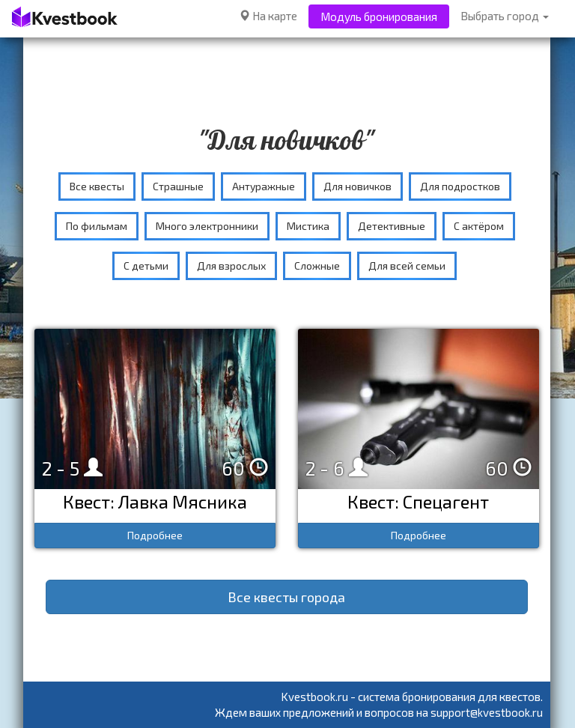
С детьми (146, 266)
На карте (268, 16)
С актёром (479, 226)
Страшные (178, 186)
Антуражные (264, 186)
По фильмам (97, 226)
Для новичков (358, 186)
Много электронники (207, 226)
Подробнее (155, 535)
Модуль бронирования (379, 16)
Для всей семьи (407, 266)
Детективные (392, 226)
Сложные (317, 266)
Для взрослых (231, 266)
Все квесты (97, 186)
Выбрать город (505, 16)
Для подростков (460, 186)
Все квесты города (286, 597)
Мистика (308, 226)
